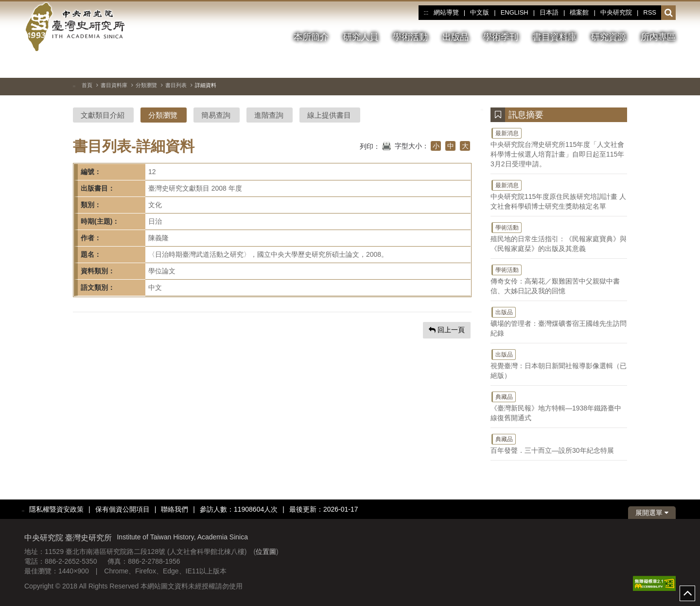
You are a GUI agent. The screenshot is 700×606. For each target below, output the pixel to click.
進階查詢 (269, 115)
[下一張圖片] (651, 65)
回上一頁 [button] (447, 330)
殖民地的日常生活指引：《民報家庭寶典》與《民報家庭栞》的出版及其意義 (559, 237)
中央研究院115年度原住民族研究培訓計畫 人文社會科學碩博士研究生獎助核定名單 (559, 195)
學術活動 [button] (410, 37)
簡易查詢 (216, 115)
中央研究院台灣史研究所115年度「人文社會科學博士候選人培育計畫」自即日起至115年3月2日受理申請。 (559, 147)
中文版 (480, 12)
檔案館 (579, 12)
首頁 (87, 85)
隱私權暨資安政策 (56, 509)
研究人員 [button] (361, 37)
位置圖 (266, 552)
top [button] (687, 593)
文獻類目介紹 (103, 115)
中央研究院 (616, 12)
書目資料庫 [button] (555, 37)
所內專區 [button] (658, 37)
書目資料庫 (114, 85)
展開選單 (652, 513)
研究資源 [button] (609, 37)
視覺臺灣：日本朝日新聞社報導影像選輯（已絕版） (559, 364)
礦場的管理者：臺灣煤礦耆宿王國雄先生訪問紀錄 (559, 321)
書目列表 (176, 85)
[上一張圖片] (633, 65)
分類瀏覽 (146, 85)
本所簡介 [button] (311, 37)
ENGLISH (515, 12)
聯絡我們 (175, 509)
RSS (650, 12)
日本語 (549, 12)
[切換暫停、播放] (616, 65)
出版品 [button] (455, 37)
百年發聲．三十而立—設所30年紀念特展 (559, 444)
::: (426, 13)
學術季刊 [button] (501, 37)
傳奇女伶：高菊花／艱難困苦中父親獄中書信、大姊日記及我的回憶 (559, 279)
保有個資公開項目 (122, 509)
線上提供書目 (329, 115)
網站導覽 (446, 12)
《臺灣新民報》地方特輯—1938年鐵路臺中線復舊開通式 (559, 406)
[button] (669, 13)
